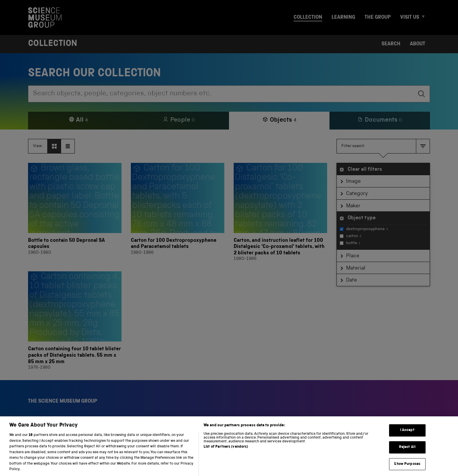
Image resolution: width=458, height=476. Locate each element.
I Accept (407, 438)
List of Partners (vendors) (226, 454)
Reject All (407, 454)
